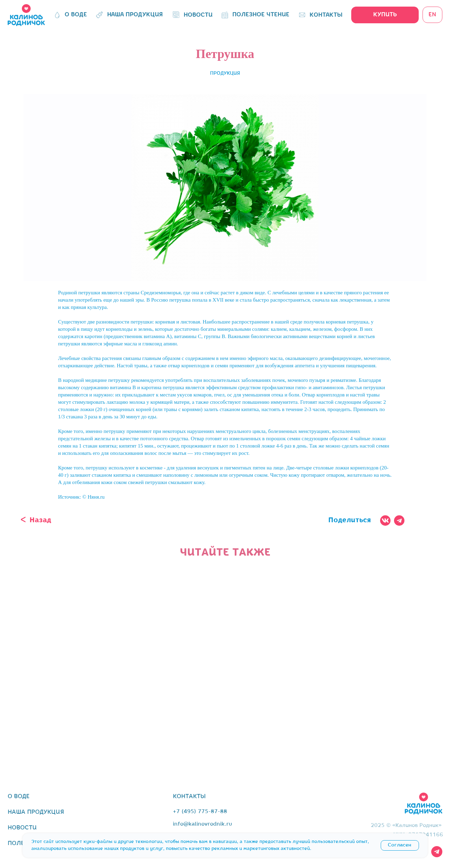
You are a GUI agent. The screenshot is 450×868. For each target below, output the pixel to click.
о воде (19, 797)
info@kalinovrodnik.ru (202, 824)
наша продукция (36, 812)
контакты (189, 797)
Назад (40, 520)
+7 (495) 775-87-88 (200, 812)
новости (22, 828)
